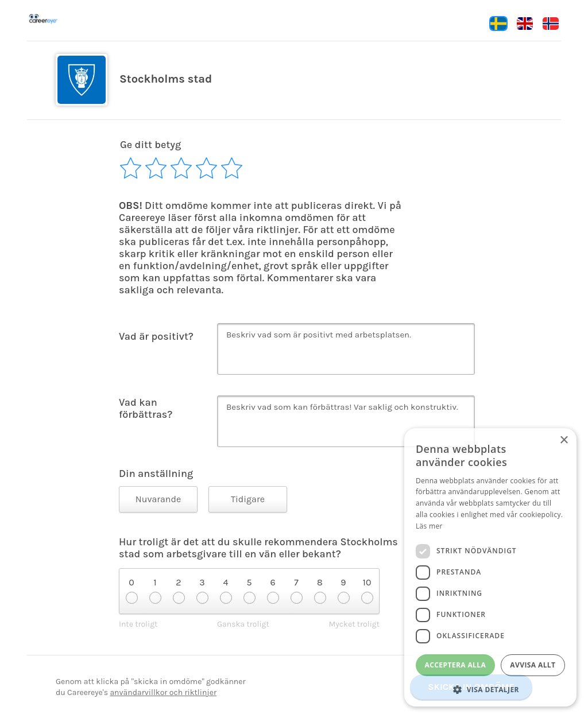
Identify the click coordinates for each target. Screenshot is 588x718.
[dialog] (490, 567)
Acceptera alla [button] (456, 665)
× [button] (564, 440)
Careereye (67, 19)
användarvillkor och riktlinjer (163, 692)
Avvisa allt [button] (533, 665)
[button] (490, 689)
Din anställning (156, 474)
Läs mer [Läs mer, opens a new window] (429, 526)
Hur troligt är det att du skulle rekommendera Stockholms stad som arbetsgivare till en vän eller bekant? (258, 548)
